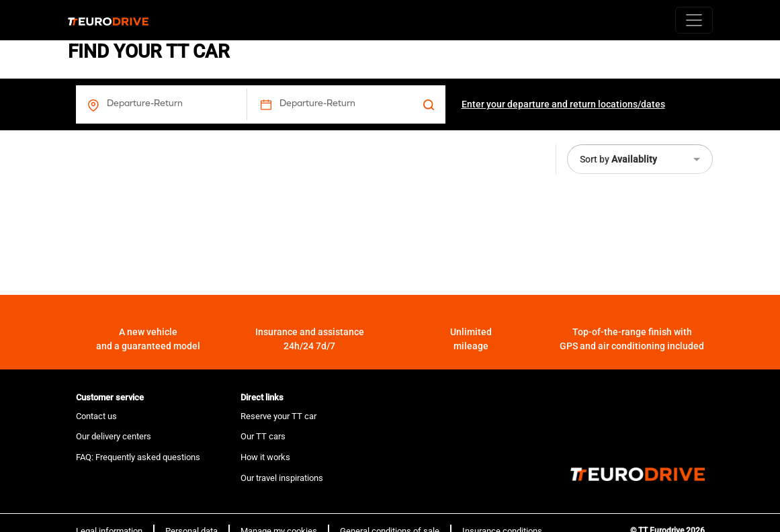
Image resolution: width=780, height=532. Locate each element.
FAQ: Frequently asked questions (138, 457)
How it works (265, 457)
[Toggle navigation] (694, 20)
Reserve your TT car (278, 416)
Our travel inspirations (282, 478)
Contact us (96, 416)
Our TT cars (263, 436)
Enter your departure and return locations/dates (563, 104)
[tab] (150, 398)
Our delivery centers (114, 436)
